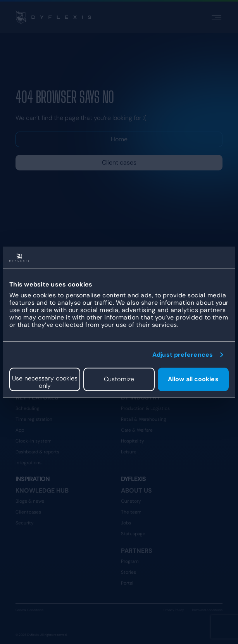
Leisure (129, 452)
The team (131, 512)
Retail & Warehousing (144, 419)
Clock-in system (34, 441)
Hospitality (133, 441)
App (20, 430)
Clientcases (28, 512)
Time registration (34, 419)
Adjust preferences (183, 355)
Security (25, 523)
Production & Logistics (145, 408)
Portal (127, 583)
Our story (131, 501)
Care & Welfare (137, 430)
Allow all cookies (193, 379)
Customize (119, 379)
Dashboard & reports (37, 452)
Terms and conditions (207, 610)
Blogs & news (30, 501)
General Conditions (29, 610)
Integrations (28, 463)
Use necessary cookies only (45, 382)
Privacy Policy (174, 610)
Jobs (126, 523)
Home (119, 139)
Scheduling (28, 408)
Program (130, 561)
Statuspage (133, 534)
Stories (128, 572)
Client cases (119, 162)
